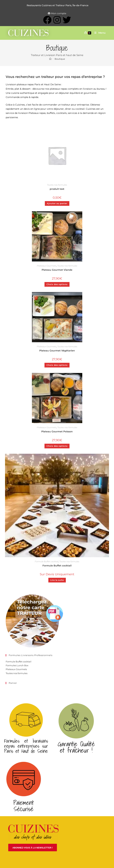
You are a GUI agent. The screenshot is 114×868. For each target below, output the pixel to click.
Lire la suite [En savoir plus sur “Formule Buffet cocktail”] (57, 580)
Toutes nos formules (57, 185)
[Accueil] (50, 59)
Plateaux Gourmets (47, 266)
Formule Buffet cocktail (47, 561)
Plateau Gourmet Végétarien (57, 351)
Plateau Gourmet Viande (57, 270)
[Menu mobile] (99, 33)
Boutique (60, 59)
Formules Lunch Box (17, 665)
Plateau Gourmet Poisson (57, 431)
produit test (57, 189)
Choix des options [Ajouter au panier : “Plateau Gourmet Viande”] (57, 284)
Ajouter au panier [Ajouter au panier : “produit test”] (57, 203)
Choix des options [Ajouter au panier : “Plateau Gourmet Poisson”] (57, 446)
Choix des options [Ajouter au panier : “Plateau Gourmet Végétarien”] (57, 365)
